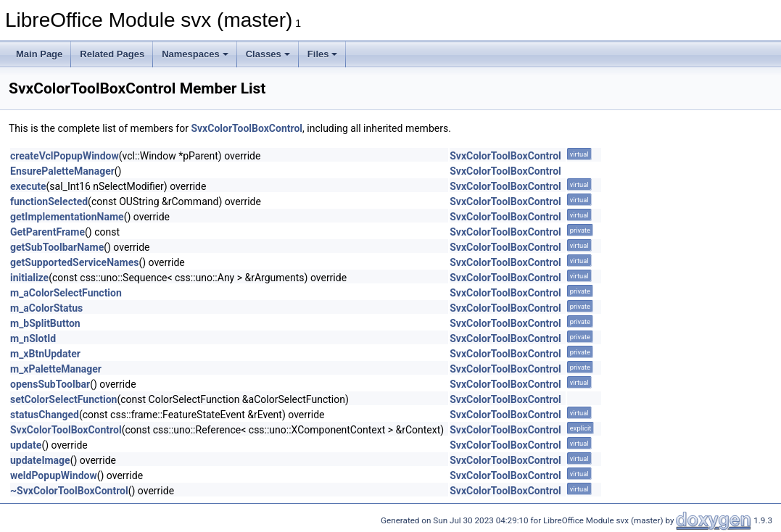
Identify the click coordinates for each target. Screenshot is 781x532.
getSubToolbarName (57, 247)
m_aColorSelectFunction (66, 293)
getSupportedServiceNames (74, 262)
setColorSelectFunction (63, 399)
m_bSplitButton (45, 323)
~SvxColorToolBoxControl (69, 491)
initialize (29, 278)
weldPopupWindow (54, 475)
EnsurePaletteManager (62, 171)
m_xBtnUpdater (45, 354)
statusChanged (45, 415)
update (26, 445)
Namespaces (195, 54)
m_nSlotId (33, 338)
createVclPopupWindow (65, 156)
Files (323, 54)
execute (28, 186)
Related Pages (112, 54)
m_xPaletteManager (56, 369)
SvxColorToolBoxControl (247, 128)
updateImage (40, 460)
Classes (268, 54)
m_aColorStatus (46, 308)
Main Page (39, 54)
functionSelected (49, 201)
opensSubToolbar (50, 384)
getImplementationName (67, 217)
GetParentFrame (47, 232)
